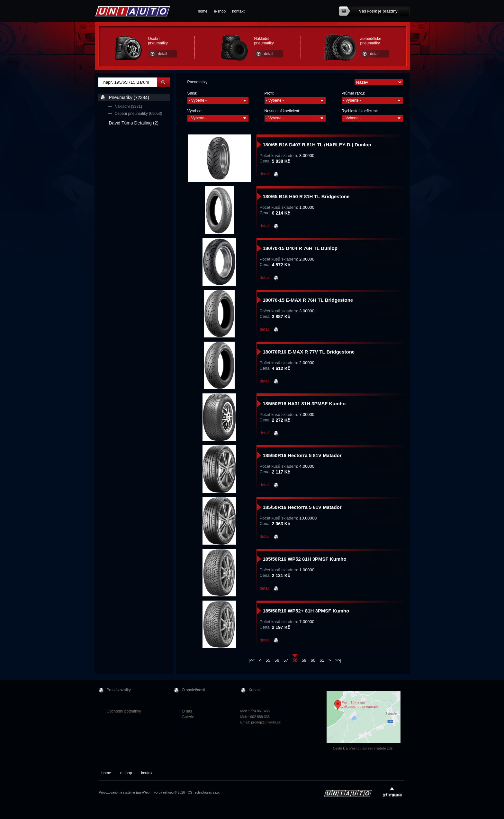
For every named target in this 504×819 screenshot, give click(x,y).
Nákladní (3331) (128, 106)
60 (313, 660)
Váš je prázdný (378, 11)
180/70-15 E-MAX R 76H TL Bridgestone (308, 300)
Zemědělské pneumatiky (371, 41)
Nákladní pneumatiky (264, 41)
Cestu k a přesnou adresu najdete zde (363, 748)
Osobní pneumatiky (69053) (139, 114)
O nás (187, 711)
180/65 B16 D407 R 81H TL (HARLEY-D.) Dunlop (317, 145)
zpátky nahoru (392, 792)
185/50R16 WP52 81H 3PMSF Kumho (305, 559)
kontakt (238, 11)
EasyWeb (143, 792)
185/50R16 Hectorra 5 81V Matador (302, 455)
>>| (338, 660)
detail (162, 54)
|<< (252, 660)
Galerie (188, 717)
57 (286, 660)
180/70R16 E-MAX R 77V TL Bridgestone (309, 352)
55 (268, 660)
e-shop (220, 11)
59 (304, 660)
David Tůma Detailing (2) (134, 123)
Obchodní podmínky (124, 711)
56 (277, 660)
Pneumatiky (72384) (129, 97)
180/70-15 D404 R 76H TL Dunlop (300, 248)
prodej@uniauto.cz (266, 722)
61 (322, 660)
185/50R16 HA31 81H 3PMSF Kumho (304, 404)
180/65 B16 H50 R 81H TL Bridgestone (306, 196)
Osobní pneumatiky (158, 41)
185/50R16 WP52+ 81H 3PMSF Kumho (306, 611)
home (203, 11)
